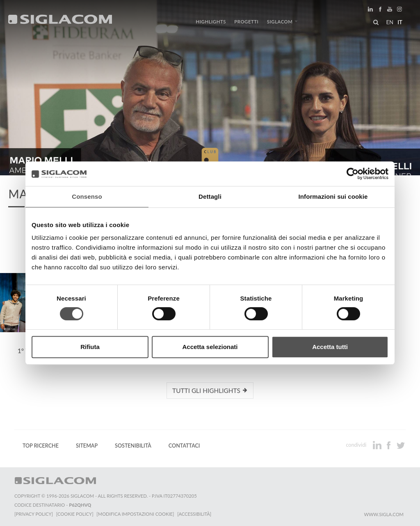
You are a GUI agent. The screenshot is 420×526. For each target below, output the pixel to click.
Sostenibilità (133, 446)
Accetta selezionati (210, 347)
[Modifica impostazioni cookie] (136, 514)
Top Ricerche (41, 446)
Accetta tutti (330, 347)
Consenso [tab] (87, 196)
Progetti (246, 22)
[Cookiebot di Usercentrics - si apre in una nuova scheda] (353, 174)
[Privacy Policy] (34, 514)
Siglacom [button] (282, 22)
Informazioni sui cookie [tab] (333, 196)
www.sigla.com (384, 514)
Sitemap (87, 446)
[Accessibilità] (195, 514)
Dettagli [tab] (210, 196)
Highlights (211, 22)
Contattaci (184, 446)
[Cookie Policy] (75, 514)
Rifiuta (90, 347)
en (390, 22)
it (400, 22)
